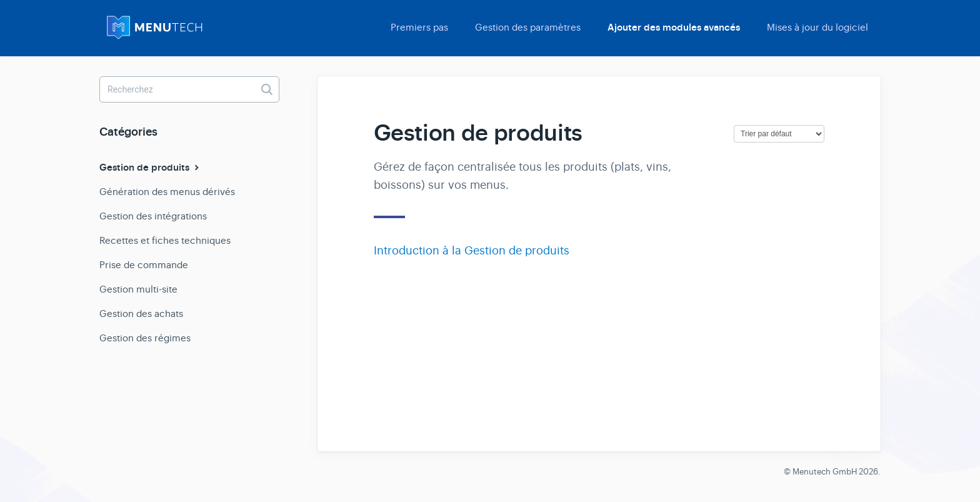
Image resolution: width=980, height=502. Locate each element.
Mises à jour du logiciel (817, 27)
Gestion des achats (141, 314)
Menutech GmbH (825, 472)
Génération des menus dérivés (167, 192)
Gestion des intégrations (153, 216)
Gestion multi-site (138, 289)
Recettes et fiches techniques (165, 240)
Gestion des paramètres (528, 27)
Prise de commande (144, 265)
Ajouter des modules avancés (674, 28)
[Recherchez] (189, 89)
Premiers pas (419, 27)
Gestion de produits (151, 168)
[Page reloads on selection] (779, 134)
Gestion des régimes (145, 338)
